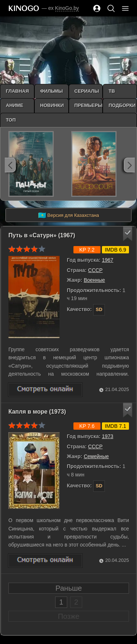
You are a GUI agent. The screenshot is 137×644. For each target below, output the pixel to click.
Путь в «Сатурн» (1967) (42, 235)
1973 (108, 436)
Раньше (69, 588)
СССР (95, 270)
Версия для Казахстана (68, 215)
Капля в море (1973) (37, 412)
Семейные (96, 456)
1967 (108, 260)
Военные (94, 280)
